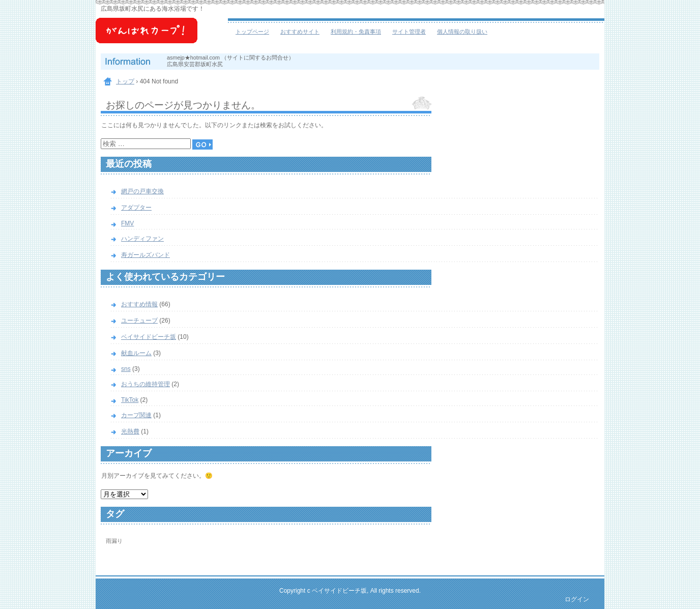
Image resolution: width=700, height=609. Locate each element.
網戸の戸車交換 (142, 191)
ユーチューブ (139, 321)
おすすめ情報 (139, 304)
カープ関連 (136, 415)
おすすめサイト (300, 32)
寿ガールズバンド (145, 255)
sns (126, 369)
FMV (127, 223)
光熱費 (130, 431)
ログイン (577, 599)
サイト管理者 (409, 32)
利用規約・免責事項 (356, 32)
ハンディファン (142, 239)
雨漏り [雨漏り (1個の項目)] (114, 541)
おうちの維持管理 (145, 384)
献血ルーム (136, 353)
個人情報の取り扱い (462, 32)
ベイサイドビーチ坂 (162, 36)
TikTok (130, 400)
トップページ (252, 32)
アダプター (136, 208)
